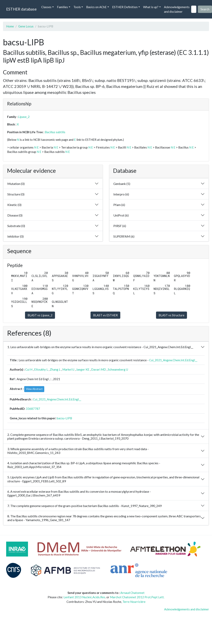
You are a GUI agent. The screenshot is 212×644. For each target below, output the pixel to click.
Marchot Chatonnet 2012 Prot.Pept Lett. (137, 597)
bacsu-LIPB (64, 418)
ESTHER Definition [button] (125, 7)
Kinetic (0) (14, 205)
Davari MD (99, 369)
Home (10, 26)
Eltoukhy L (41, 369)
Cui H (29, 369)
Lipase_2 (24, 117)
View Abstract (34, 389)
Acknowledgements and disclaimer (177, 9)
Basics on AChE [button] (96, 7)
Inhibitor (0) (15, 236)
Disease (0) (15, 215)
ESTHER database (21, 9)
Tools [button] (77, 7)
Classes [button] (46, 7)
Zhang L (55, 369)
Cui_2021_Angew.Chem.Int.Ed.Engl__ (173, 360)
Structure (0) (16, 194)
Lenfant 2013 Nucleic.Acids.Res (84, 597)
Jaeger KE (83, 369)
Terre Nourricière (134, 602)
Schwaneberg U (118, 369)
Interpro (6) (121, 194)
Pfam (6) (119, 205)
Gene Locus (26, 26)
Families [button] (62, 7)
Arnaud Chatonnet (132, 593)
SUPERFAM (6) (124, 236)
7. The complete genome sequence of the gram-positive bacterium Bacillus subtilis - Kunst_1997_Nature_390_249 (84, 506)
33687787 (33, 409)
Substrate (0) (16, 226)
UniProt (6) (121, 215)
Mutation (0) (16, 184)
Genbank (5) (122, 184)
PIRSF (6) (120, 226)
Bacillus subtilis (55, 132)
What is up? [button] (151, 7)
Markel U (68, 369)
